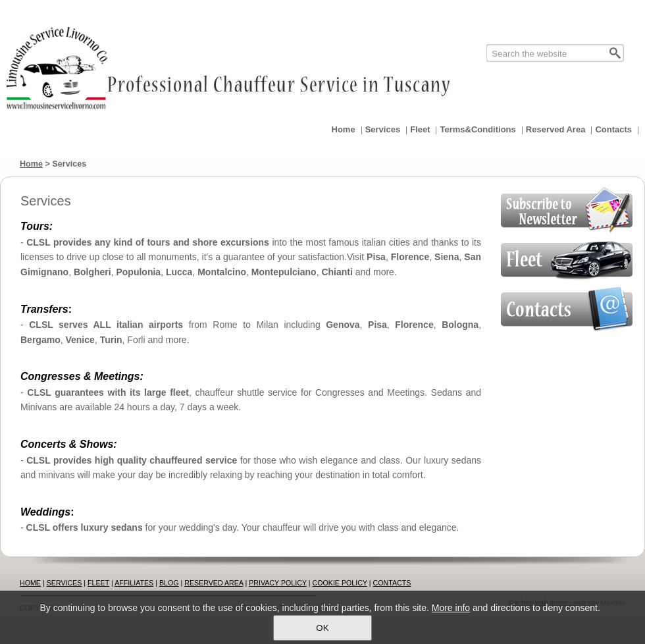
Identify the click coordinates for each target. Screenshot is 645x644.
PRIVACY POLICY (278, 583)
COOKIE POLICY (340, 583)
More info (451, 608)
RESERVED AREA (214, 583)
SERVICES (64, 583)
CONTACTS (392, 583)
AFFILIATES (134, 583)
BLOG (169, 583)
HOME (30, 583)
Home (31, 164)
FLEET (98, 583)
